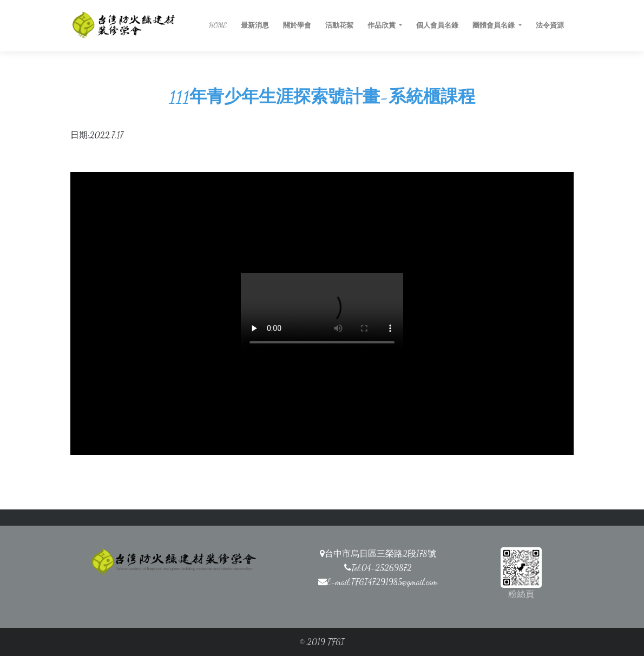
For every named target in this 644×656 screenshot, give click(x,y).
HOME (218, 25)
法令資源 (550, 25)
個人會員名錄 (437, 25)
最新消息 (255, 25)
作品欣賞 (382, 25)
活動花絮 (339, 25)
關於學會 (297, 25)
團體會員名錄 (494, 25)
